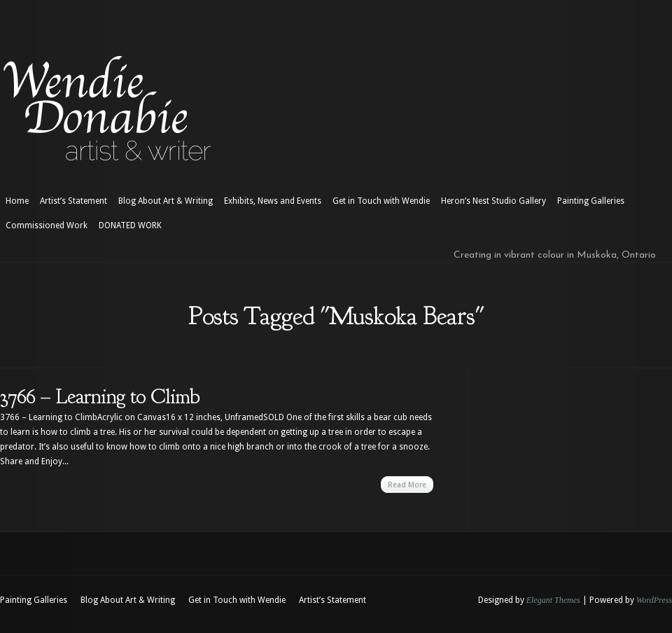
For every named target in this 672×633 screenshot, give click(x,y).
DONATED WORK (130, 225)
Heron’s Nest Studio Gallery (493, 201)
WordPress (654, 600)
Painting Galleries (591, 201)
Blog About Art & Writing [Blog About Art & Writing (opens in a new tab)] (166, 201)
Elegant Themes (553, 600)
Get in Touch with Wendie (381, 201)
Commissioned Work (47, 225)
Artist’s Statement (73, 201)
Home (17, 201)
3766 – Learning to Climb (100, 396)
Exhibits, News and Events (273, 201)
